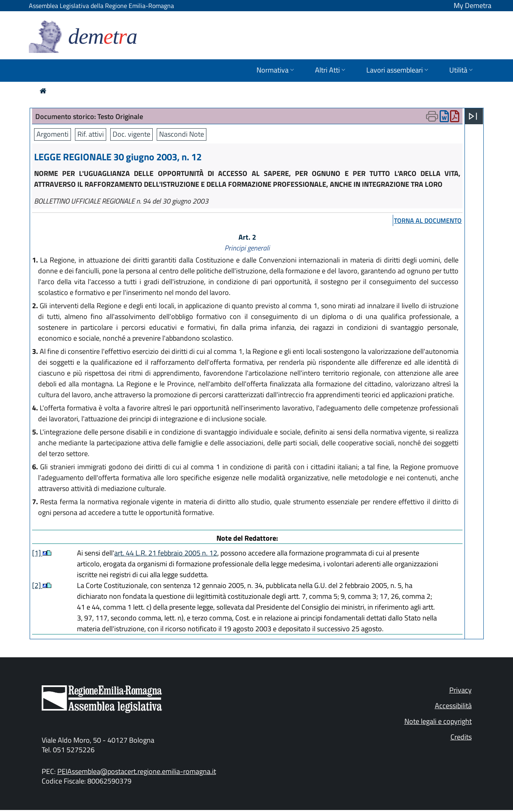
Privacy (460, 690)
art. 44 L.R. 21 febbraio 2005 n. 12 (166, 553)
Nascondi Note (182, 134)
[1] (37, 553)
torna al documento (428, 220)
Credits (461, 737)
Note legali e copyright (438, 721)
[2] (37, 585)
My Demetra (473, 5)
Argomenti (53, 134)
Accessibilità (453, 706)
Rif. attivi (91, 134)
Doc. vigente (131, 134)
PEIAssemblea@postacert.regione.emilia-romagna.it (137, 771)
